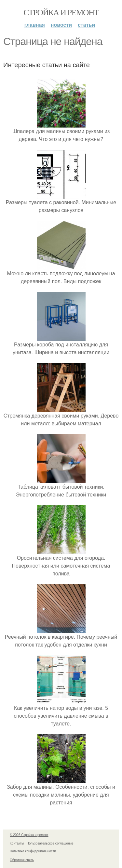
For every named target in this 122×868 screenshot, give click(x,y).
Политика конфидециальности (33, 851)
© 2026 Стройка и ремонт (29, 835)
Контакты (17, 843)
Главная (35, 25)
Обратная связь (22, 860)
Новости (61, 25)
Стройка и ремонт (61, 13)
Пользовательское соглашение (50, 843)
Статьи (86, 25)
